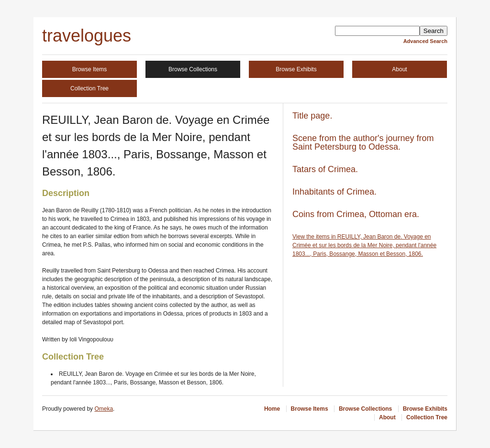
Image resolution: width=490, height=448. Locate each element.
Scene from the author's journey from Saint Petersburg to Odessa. (363, 142)
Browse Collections (193, 69)
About (399, 69)
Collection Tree (89, 88)
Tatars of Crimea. (325, 169)
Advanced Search (425, 41)
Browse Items (90, 69)
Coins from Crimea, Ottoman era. (356, 214)
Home (272, 409)
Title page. (312, 116)
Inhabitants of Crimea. (334, 192)
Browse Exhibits (296, 69)
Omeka (104, 409)
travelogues (87, 36)
